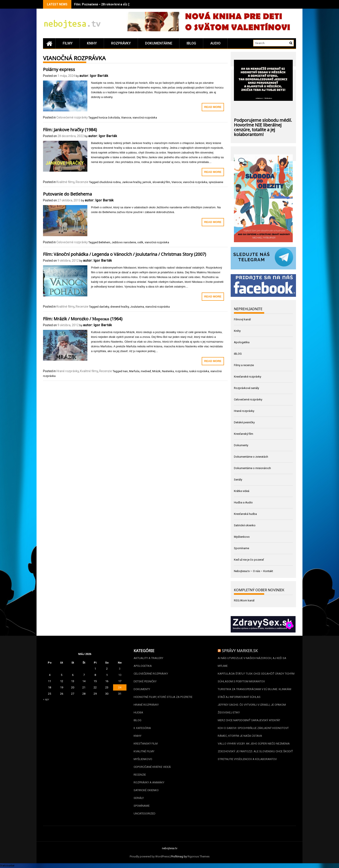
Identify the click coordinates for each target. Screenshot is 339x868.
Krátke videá (242, 491)
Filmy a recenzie (244, 365)
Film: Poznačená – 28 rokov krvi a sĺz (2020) (106, 4)
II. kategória (142, 728)
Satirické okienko (245, 525)
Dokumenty (241, 445)
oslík (140, 242)
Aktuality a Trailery (148, 658)
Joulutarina (137, 307)
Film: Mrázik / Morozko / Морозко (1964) (83, 318)
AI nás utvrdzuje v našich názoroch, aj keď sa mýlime (252, 662)
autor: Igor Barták (94, 76)
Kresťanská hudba (245, 514)
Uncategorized (145, 813)
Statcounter (7, 866)
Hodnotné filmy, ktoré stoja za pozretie (163, 697)
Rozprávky (121, 43)
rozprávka (181, 371)
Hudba (138, 712)
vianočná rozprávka (145, 118)
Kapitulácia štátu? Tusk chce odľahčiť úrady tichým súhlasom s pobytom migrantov (256, 677)
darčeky (104, 307)
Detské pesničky (244, 422)
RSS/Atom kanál (244, 600)
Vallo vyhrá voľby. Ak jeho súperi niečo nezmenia (254, 744)
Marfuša (134, 371)
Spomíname (241, 548)
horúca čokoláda (109, 118)
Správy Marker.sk (240, 650)
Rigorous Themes (198, 856)
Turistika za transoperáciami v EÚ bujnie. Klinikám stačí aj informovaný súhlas (254, 693)
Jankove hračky (132, 182)
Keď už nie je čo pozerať (249, 560)
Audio (215, 43)
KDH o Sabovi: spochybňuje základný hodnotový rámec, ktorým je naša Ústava (253, 732)
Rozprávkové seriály (246, 388)
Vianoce (126, 118)
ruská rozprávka (199, 371)
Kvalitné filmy (65, 182)
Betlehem (104, 242)
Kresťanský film (244, 434)
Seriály (238, 480)
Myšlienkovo (242, 537)
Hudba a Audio (243, 502)
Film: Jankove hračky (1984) (70, 129)
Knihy (92, 43)
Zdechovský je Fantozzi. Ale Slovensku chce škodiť (255, 751)
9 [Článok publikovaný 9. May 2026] (107, 675)
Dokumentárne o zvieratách (251, 457)
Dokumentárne (159, 43)
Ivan (125, 371)
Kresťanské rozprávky (248, 377)
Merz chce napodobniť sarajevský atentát (249, 720)
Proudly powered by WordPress (149, 856)
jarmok (147, 182)
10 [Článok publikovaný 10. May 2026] (120, 675)
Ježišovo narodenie (124, 242)
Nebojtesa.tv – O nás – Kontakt (253, 571)
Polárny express (59, 69)
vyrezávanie (216, 182)
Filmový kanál (242, 319)
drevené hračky (120, 307)
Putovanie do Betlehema (67, 193)
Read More (213, 107)
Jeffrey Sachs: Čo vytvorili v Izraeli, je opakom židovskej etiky (252, 709)
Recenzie (82, 182)
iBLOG (191, 43)
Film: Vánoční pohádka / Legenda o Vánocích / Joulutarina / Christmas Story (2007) (125, 254)
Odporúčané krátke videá (152, 767)
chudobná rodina (110, 182)
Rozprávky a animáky (149, 782)
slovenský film (161, 182)
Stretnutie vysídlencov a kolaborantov (247, 759)
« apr (46, 699)
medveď (146, 371)
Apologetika (242, 342)
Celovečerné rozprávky (72, 117)
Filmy (68, 43)
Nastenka (168, 371)
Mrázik (156, 371)
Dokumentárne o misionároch (252, 468)
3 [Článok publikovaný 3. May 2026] (120, 669)
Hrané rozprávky (68, 371)
